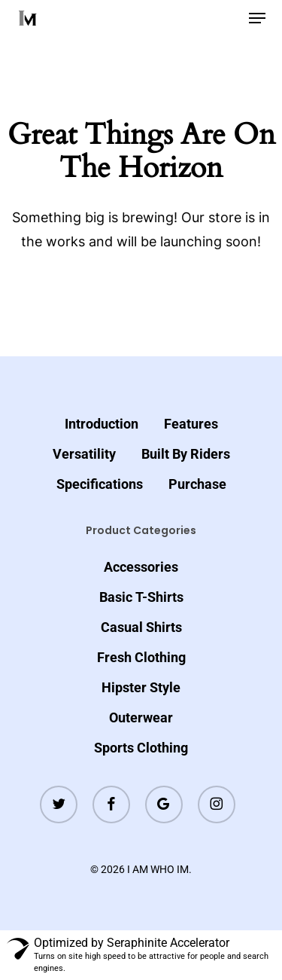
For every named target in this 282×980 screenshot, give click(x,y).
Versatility (84, 454)
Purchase (197, 484)
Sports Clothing (141, 748)
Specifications (100, 484)
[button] (257, 18)
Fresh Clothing (141, 657)
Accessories (141, 567)
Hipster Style (141, 687)
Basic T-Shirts (141, 597)
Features (191, 424)
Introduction (102, 424)
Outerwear (141, 717)
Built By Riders (186, 454)
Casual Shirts (141, 627)
